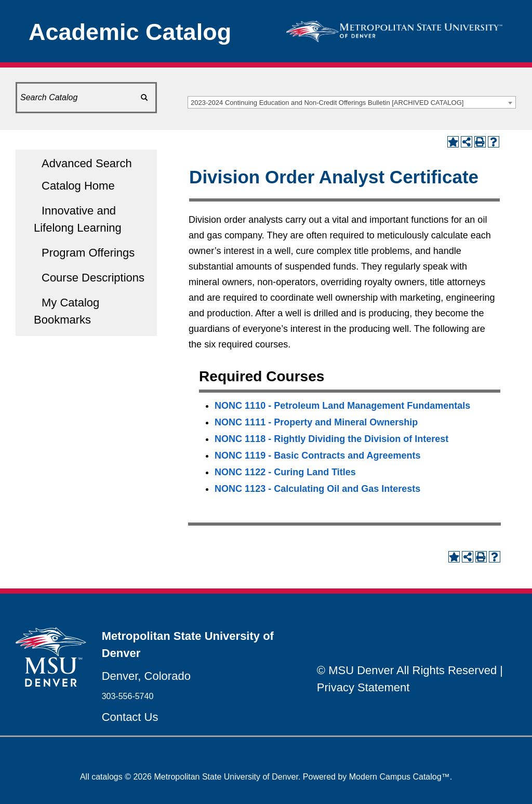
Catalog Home (78, 186)
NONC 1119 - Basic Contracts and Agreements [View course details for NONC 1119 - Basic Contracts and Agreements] (317, 455)
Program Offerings (88, 253)
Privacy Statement (363, 687)
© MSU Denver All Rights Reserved (407, 670)
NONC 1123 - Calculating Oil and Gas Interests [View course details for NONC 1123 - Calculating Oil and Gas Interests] (317, 489)
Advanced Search (87, 163)
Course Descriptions (93, 278)
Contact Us (130, 717)
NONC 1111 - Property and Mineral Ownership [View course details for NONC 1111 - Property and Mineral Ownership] (316, 422)
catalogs (107, 777)
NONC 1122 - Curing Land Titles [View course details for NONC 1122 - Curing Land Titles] (285, 472)
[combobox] (352, 102)
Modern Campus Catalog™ (400, 777)
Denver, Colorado (146, 676)
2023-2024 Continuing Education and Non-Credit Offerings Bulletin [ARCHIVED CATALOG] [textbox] (327, 103)
